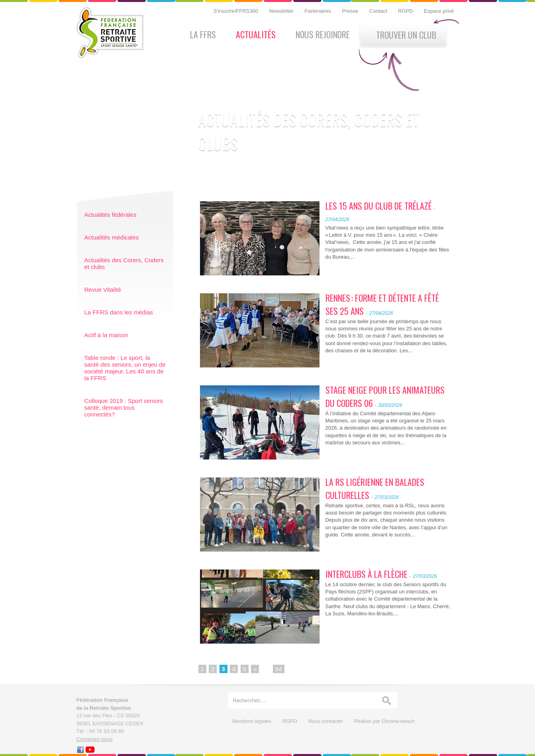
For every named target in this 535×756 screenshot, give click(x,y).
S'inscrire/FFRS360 (237, 11)
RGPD (406, 11)
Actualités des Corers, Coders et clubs (124, 263)
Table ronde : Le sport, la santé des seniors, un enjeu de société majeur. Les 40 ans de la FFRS (125, 368)
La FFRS (203, 34)
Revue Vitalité (103, 290)
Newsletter (282, 11)
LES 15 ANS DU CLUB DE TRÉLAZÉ (379, 206)
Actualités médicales (112, 237)
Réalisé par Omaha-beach (384, 721)
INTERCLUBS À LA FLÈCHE (366, 574)
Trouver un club (406, 35)
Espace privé (439, 11)
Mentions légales (253, 721)
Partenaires (319, 11)
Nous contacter (326, 721)
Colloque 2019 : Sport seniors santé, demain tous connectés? (124, 407)
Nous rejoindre (323, 34)
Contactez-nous (95, 739)
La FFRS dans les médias (119, 312)
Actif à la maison (106, 335)
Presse (351, 11)
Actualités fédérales (111, 215)
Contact (379, 11)
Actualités (256, 34)
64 (279, 669)
